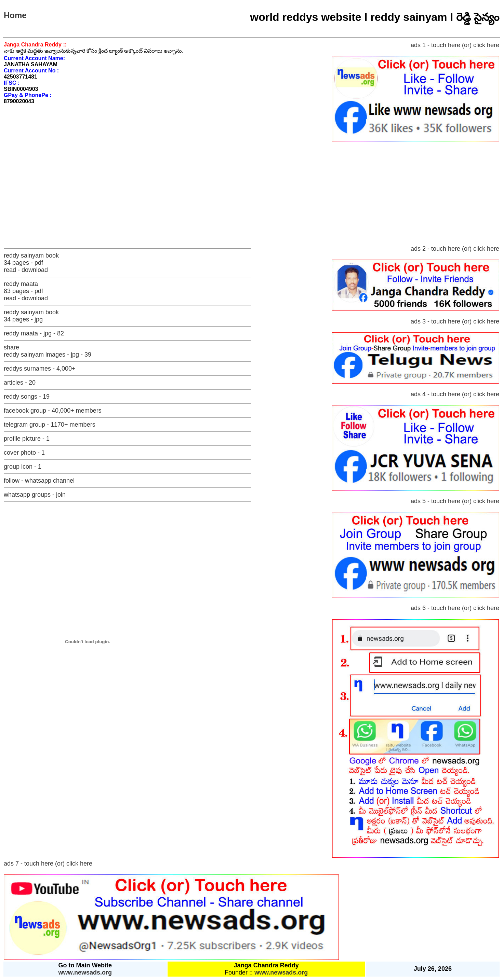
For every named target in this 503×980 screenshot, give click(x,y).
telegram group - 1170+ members (50, 425)
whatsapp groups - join (35, 495)
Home (15, 15)
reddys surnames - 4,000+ (40, 369)
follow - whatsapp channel (39, 481)
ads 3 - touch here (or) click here (455, 321)
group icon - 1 (23, 467)
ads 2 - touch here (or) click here (455, 249)
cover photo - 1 (24, 453)
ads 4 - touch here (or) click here (455, 394)
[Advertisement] (252, 194)
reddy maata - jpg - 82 (34, 333)
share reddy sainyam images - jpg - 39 (48, 351)
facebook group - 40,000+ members (53, 411)
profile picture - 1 (27, 439)
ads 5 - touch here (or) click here (455, 501)
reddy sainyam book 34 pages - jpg (31, 316)
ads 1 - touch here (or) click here (455, 45)
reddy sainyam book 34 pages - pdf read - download (31, 263)
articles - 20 (20, 383)
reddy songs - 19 (27, 397)
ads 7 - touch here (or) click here (48, 864)
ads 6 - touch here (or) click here (455, 608)
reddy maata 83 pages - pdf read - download (26, 291)
